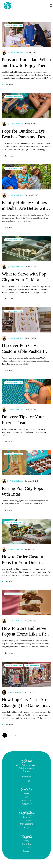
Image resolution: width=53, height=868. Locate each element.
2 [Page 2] (11, 735)
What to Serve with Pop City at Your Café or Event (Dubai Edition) (24, 277)
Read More (7, 84)
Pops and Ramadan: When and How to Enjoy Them (26, 62)
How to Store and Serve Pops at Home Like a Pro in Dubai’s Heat (25, 631)
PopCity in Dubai (32, 666)
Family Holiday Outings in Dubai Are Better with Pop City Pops (25, 205)
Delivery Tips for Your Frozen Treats (23, 420)
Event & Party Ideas (14, 25)
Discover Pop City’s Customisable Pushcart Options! (23, 348)
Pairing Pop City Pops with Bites (22, 491)
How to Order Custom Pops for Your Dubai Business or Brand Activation (22, 560)
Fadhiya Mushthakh (16, 52)
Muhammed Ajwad (16, 692)
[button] (43, 6)
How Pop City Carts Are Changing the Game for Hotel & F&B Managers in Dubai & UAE (24, 703)
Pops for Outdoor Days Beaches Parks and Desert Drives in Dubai (26, 134)
